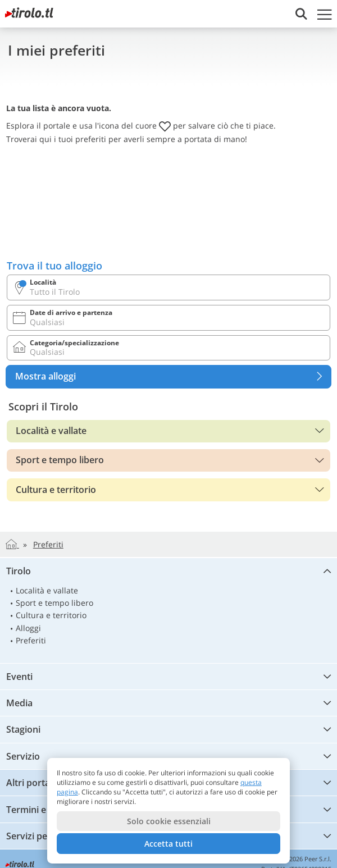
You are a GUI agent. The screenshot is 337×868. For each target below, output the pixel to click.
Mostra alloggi (173, 377)
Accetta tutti (168, 844)
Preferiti (31, 640)
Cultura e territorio (56, 490)
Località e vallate (51, 431)
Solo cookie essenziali (169, 821)
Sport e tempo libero (60, 460)
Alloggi (28, 628)
